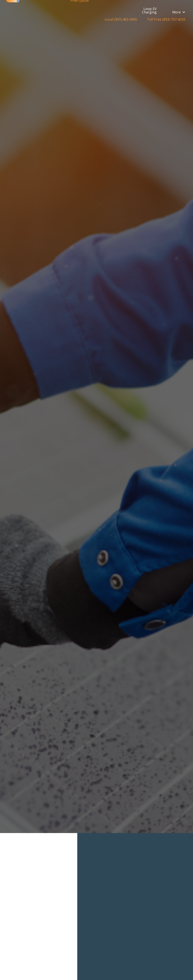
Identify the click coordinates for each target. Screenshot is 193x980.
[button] (179, 12)
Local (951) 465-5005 (121, 19)
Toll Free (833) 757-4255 (166, 19)
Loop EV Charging (149, 10)
